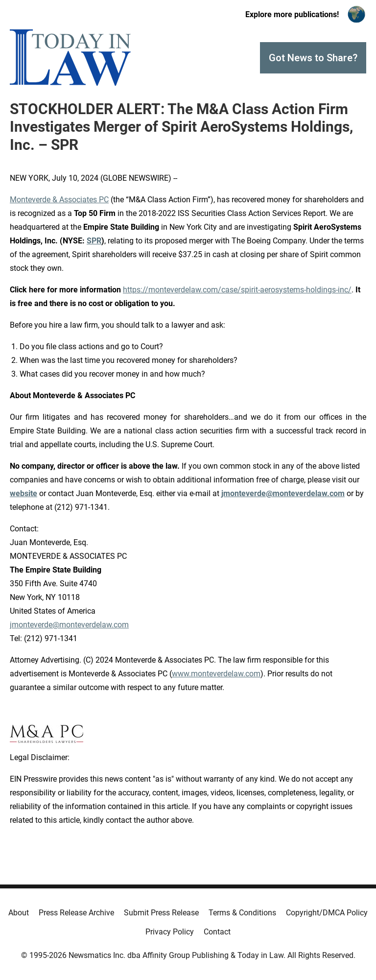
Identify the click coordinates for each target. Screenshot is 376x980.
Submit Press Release (161, 913)
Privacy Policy (170, 932)
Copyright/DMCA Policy (327, 913)
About (19, 913)
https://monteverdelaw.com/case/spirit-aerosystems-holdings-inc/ (237, 290)
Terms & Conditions (242, 913)
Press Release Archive (76, 913)
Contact (217, 932)
